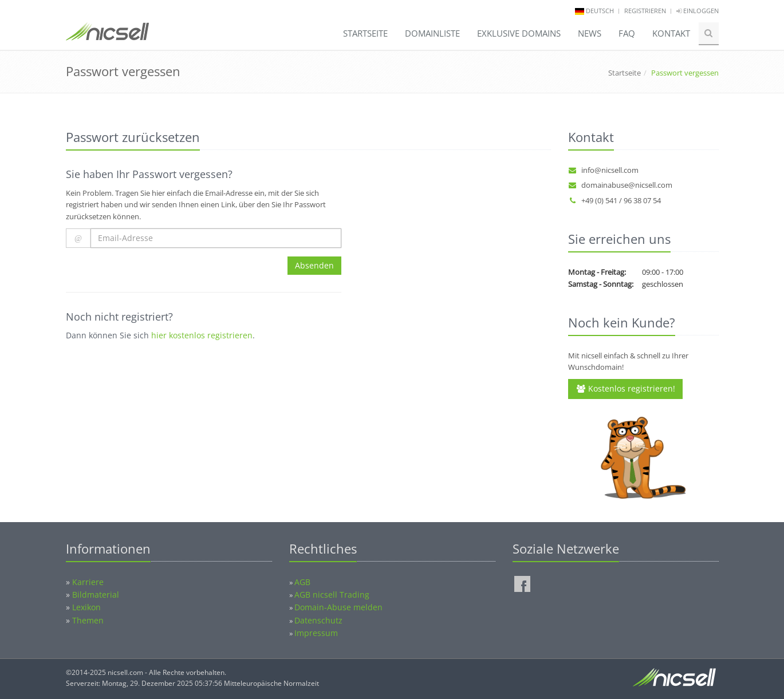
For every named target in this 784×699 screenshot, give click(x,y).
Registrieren (645, 11)
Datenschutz (318, 620)
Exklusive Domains (519, 33)
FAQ (627, 33)
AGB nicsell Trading (332, 595)
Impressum (316, 633)
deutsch (600, 11)
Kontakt (671, 33)
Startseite (365, 33)
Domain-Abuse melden (338, 607)
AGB (302, 582)
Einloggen (698, 11)
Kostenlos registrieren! (625, 388)
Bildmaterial (96, 595)
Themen (88, 620)
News (590, 33)
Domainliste (432, 33)
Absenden (314, 265)
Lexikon (86, 607)
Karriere (88, 582)
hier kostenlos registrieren (202, 335)
